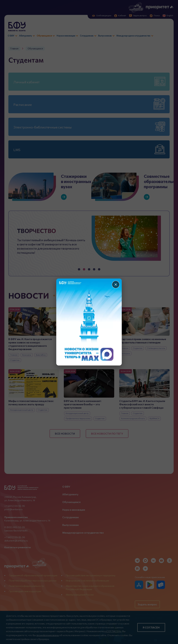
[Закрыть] (116, 285)
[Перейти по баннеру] (89, 322)
